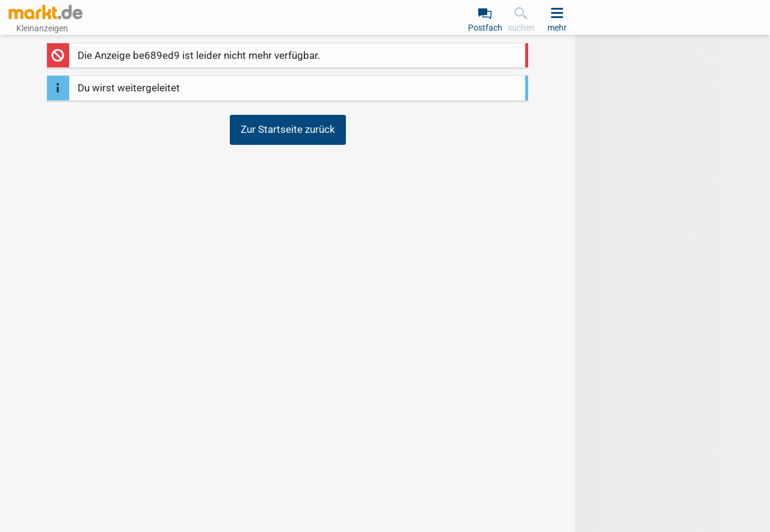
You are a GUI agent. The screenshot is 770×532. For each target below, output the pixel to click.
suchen (521, 28)
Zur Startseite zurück (288, 129)
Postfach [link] (485, 28)
